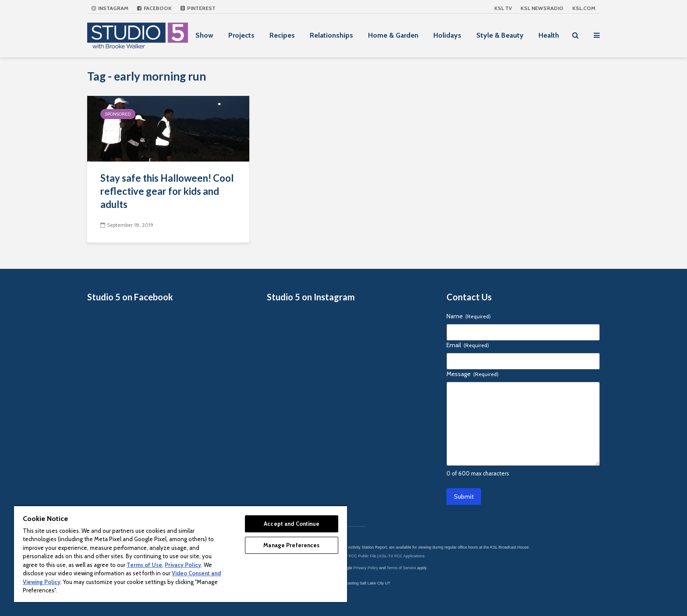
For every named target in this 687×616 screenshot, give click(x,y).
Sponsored (118, 114)
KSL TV (503, 8)
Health (549, 35)
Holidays (447, 35)
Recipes (282, 35)
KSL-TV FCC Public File (355, 556)
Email (468, 345)
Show (204, 35)
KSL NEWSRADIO (542, 8)
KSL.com (584, 8)
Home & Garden (393, 35)
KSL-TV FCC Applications (402, 556)
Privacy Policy (366, 568)
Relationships (331, 35)
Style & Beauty (500, 35)
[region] (181, 554)
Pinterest (198, 8)
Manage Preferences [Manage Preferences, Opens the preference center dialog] (291, 545)
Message (473, 374)
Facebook (154, 8)
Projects (241, 35)
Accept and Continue (291, 524)
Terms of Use (144, 565)
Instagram (110, 8)
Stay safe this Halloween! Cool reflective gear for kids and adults (167, 191)
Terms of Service (402, 568)
